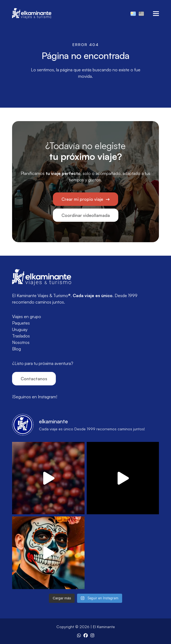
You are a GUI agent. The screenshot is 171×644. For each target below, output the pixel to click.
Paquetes (21, 323)
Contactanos (34, 379)
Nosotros (21, 342)
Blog (17, 349)
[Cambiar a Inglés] (141, 13)
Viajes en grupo (27, 316)
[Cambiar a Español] (133, 13)
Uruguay (20, 329)
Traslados (21, 336)
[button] (156, 14)
